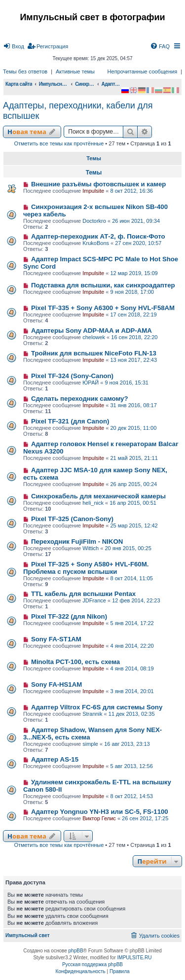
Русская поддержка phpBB (92, 964)
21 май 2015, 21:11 (134, 458)
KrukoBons (96, 243)
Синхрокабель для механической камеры (98, 496)
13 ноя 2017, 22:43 (133, 360)
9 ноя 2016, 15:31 (127, 383)
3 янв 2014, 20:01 (132, 691)
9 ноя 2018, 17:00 (132, 292)
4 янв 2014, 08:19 (132, 668)
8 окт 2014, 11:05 (131, 578)
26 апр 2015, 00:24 (133, 484)
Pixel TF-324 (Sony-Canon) (72, 376)
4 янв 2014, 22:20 (132, 646)
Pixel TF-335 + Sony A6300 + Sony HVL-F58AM (103, 308)
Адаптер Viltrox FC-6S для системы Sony (97, 707)
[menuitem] (14, 46)
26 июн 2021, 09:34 (136, 221)
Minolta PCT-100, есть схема (75, 662)
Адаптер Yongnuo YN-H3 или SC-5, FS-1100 (100, 812)
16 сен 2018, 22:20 (134, 337)
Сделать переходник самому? (80, 399)
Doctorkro (94, 221)
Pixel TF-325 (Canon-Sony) (72, 519)
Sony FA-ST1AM (56, 639)
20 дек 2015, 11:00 (133, 428)
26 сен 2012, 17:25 (145, 818)
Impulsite (93, 191)
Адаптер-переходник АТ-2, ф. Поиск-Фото (98, 236)
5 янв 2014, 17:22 (132, 623)
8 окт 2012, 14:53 (131, 796)
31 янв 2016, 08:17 (133, 405)
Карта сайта (19, 84)
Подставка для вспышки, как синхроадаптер (103, 285)
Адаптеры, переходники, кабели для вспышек (78, 111)
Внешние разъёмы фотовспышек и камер (99, 184)
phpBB (76, 951)
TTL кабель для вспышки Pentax (83, 594)
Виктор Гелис (99, 818)
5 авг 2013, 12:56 (131, 766)
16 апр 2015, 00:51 (133, 503)
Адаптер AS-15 (55, 759)
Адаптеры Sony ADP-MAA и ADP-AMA (92, 331)
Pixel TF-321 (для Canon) (70, 421)
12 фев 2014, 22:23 (136, 600)
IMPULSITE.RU (135, 958)
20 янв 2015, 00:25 (128, 548)
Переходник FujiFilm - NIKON (77, 542)
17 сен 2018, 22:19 (133, 315)
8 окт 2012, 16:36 (131, 191)
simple (90, 744)
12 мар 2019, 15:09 (134, 273)
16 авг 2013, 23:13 (127, 744)
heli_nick (93, 503)
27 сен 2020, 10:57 (138, 243)
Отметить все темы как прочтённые (59, 143)
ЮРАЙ (91, 383)
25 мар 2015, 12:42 (134, 525)
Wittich (91, 548)
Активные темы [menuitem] (75, 71)
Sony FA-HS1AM (56, 684)
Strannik (92, 714)
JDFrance (94, 600)
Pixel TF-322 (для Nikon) (69, 616)
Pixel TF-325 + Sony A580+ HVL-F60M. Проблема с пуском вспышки (86, 568)
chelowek (94, 337)
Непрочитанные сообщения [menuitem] (143, 71)
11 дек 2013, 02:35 (132, 714)
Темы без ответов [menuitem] (25, 71)
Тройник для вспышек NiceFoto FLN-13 (94, 353)
